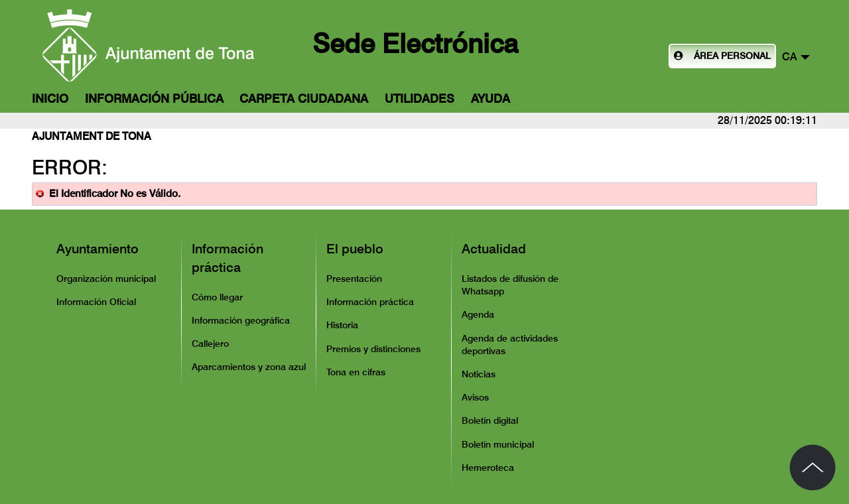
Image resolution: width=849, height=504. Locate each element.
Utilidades (420, 98)
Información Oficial (96, 302)
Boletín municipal (498, 444)
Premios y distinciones (373, 349)
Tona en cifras (356, 372)
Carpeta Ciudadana (304, 98)
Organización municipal (106, 279)
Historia (342, 325)
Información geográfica (241, 320)
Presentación (354, 279)
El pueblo (355, 249)
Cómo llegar (217, 297)
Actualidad (494, 249)
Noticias (479, 374)
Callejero (210, 344)
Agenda (478, 314)
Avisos (475, 397)
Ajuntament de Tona (92, 136)
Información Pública (154, 98)
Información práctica (228, 258)
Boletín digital (490, 420)
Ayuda (490, 98)
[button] (796, 56)
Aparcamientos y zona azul (249, 367)
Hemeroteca (488, 468)
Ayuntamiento (98, 249)
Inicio (50, 98)
